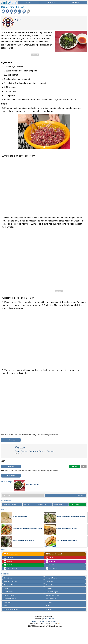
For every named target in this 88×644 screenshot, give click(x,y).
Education (49, 588)
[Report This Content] (84, 467)
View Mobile (50, 619)
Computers (49, 582)
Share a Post (51, 569)
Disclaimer (34, 621)
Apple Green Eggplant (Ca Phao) (23, 541)
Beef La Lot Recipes (32, 484)
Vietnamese (58, 504)
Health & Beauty (9, 595)
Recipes (27, 504)
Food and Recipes (10, 504)
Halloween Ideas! (11, 554)
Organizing (7, 602)
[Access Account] (52, 2)
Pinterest (50, 558)
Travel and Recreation (11, 609)
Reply (11, 466)
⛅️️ (59, 624)
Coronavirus (50, 585)
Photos (48, 606)
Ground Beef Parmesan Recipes (67, 528)
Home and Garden (10, 599)
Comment (11, 440)
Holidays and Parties (53, 595)
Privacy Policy (44, 621)
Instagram (50, 561)
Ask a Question (10, 569)
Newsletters (51, 565)
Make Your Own (51, 599)
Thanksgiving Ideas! (54, 554)
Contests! (8, 565)
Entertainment (8, 592)
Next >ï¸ (81, 495)
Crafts (6, 588)
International (42, 504)
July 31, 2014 (75, 504)
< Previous (7, 495)
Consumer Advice (10, 585)
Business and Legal (10, 582)
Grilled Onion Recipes (20, 516)
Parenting (49, 602)
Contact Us (54, 621)
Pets (5, 606)
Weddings (49, 609)
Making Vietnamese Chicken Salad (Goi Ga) (71, 516)
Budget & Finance (52, 578)
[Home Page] (8, 1)
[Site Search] (76, 2)
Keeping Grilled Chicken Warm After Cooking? (28, 528)
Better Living (8, 578)
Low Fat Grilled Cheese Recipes (67, 541)
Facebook (8, 558)
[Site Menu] (29, 2)
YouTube (8, 561)
